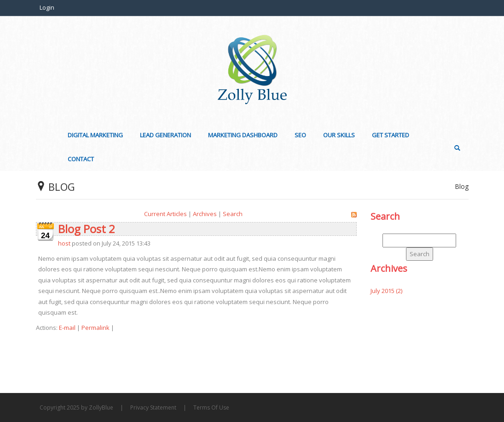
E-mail (67, 328)
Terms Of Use (211, 407)
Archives (205, 214)
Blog (462, 186)
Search (233, 214)
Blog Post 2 (87, 229)
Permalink (96, 328)
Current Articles (165, 214)
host (64, 243)
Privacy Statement (153, 407)
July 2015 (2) (386, 291)
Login (47, 7)
